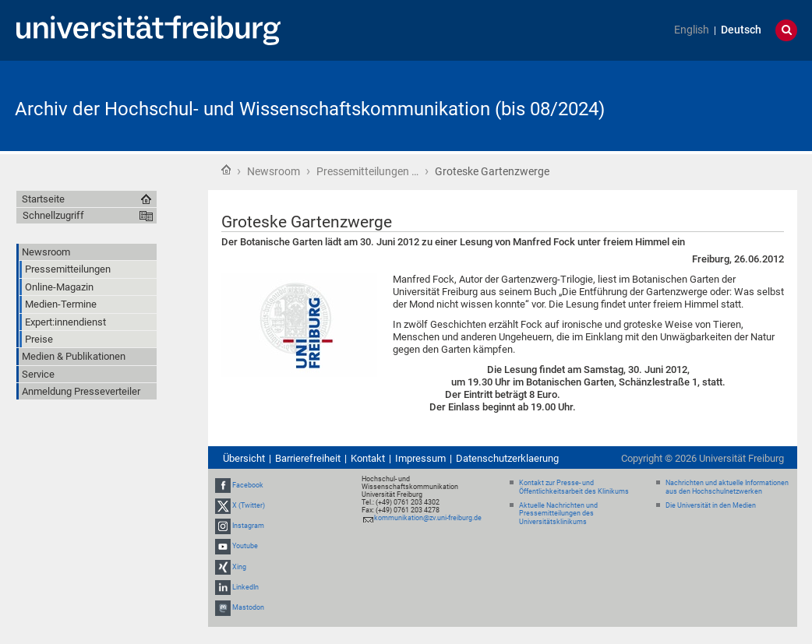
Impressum (420, 458)
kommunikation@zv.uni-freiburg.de (428, 518)
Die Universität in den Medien (711, 505)
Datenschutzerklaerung (507, 458)
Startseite (226, 170)
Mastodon (248, 607)
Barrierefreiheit (308, 458)
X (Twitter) (249, 505)
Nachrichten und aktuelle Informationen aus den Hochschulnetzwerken (727, 487)
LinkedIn (245, 587)
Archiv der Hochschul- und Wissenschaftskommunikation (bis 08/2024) (310, 109)
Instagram (248, 526)
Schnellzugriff (53, 215)
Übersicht (244, 458)
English (692, 30)
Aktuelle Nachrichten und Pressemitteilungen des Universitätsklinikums (558, 514)
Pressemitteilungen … (367, 171)
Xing (239, 567)
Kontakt (368, 458)
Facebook (248, 485)
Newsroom (274, 171)
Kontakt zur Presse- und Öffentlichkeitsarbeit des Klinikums (574, 487)
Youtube (245, 547)
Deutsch (741, 30)
